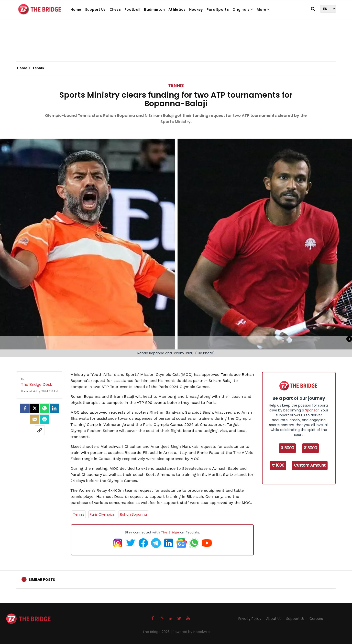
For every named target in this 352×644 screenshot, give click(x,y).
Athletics (177, 10)
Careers (316, 619)
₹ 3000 (310, 448)
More (263, 10)
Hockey (196, 10)
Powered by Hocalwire (191, 632)
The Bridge (170, 532)
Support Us (95, 10)
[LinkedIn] (54, 408)
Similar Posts (42, 580)
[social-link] (40, 430)
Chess (115, 10)
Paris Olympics (102, 514)
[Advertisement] (176, 46)
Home (76, 10)
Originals (243, 10)
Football (132, 10)
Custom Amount (310, 465)
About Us (274, 619)
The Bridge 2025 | (158, 632)
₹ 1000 (278, 465)
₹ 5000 (287, 448)
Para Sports (218, 10)
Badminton (154, 10)
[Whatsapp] (44, 408)
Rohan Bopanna (133, 514)
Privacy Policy (250, 619)
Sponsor (312, 410)
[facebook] (25, 408)
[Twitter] (35, 408)
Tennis (176, 85)
